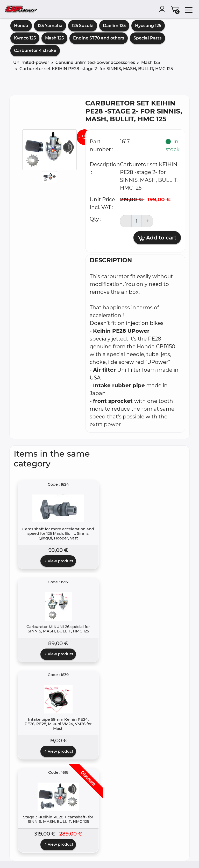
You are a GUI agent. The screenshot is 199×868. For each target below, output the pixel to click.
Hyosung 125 (148, 26)
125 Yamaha (50, 26)
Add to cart (157, 238)
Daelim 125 (114, 26)
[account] (163, 9)
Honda (21, 26)
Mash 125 (54, 38)
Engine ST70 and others (99, 38)
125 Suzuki (83, 26)
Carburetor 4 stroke (35, 51)
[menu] (189, 9)
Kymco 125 (25, 38)
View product (35, 587)
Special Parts (147, 38)
